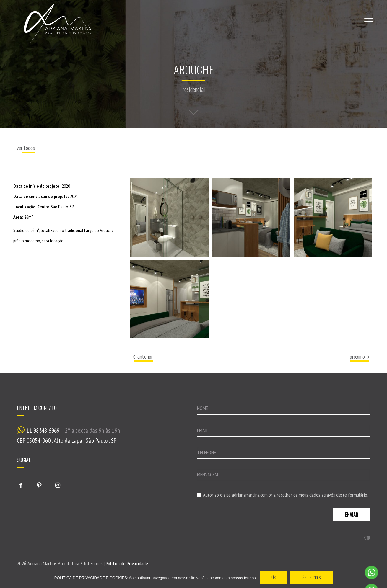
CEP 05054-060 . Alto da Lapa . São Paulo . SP (67, 441)
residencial (193, 89)
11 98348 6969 (43, 431)
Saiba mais (312, 577)
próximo (360, 357)
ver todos (26, 148)
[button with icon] (21, 485)
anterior (142, 357)
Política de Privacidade (127, 563)
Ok (274, 577)
